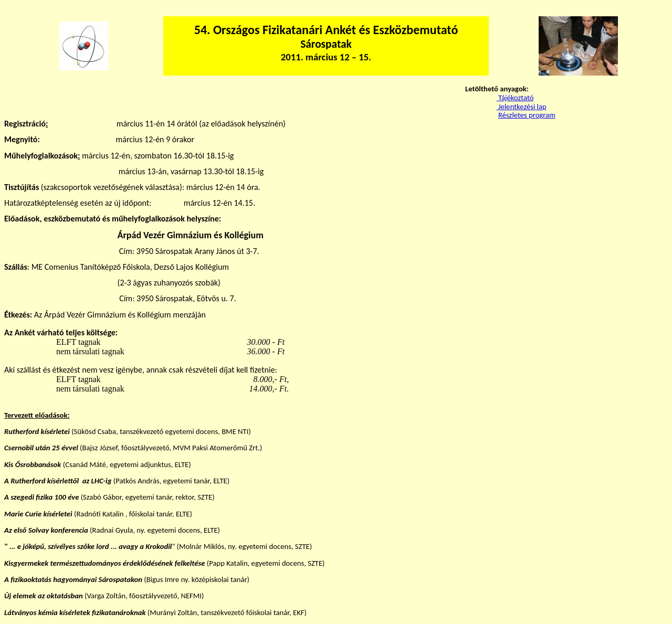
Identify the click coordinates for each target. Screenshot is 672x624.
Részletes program (527, 115)
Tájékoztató (515, 98)
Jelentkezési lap (522, 107)
